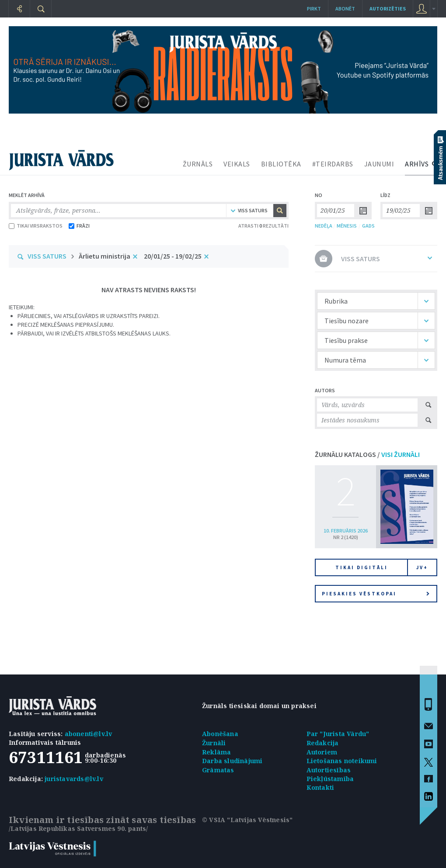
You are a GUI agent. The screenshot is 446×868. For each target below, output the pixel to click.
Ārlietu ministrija (105, 256)
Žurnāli (214, 743)
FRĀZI (79, 226)
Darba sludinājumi (232, 761)
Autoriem (322, 752)
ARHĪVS (417, 164)
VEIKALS (237, 164)
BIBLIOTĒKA (281, 164)
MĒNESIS (347, 226)
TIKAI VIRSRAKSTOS (36, 226)
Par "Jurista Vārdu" (338, 734)
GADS (368, 226)
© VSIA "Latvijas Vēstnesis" (247, 820)
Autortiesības (329, 770)
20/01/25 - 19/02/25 (173, 256)
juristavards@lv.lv (74, 779)
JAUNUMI (379, 164)
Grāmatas (218, 770)
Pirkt (314, 9)
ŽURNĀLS (198, 164)
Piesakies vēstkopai (376, 594)
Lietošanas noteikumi (342, 761)
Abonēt (345, 9)
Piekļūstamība (330, 779)
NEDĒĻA (324, 226)
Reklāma (216, 752)
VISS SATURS (47, 256)
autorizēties (388, 9)
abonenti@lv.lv (89, 734)
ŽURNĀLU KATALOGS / (367, 454)
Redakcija (323, 743)
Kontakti (321, 787)
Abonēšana (220, 734)
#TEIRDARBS (333, 164)
